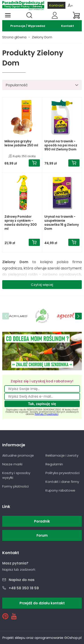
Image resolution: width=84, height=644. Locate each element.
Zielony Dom (42, 37)
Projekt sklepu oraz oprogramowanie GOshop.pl (42, 638)
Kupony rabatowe (60, 490)
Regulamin (54, 464)
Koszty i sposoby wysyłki (16, 475)
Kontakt (68, 26)
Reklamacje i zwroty (62, 455)
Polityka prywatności (62, 473)
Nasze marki (12, 464)
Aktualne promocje (18, 455)
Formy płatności (15, 486)
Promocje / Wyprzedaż (28, 26)
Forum (42, 535)
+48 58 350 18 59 (24, 588)
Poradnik (42, 521)
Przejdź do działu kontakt (42, 603)
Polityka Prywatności (47, 414)
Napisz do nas (22, 580)
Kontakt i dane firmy (62, 482)
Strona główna (14, 37)
